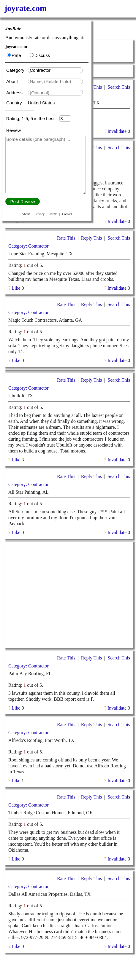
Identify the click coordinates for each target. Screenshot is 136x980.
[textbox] (55, 70)
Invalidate (117, 131)
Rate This (66, 238)
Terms (53, 214)
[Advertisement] (69, 595)
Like (16, 221)
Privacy (39, 214)
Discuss (40, 55)
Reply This (91, 238)
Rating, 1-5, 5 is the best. (33, 118)
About (13, 81)
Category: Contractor (29, 246)
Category (16, 70)
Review (14, 130)
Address (15, 93)
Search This (119, 87)
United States (41, 103)
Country (15, 103)
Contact (67, 214)
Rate (14, 55)
